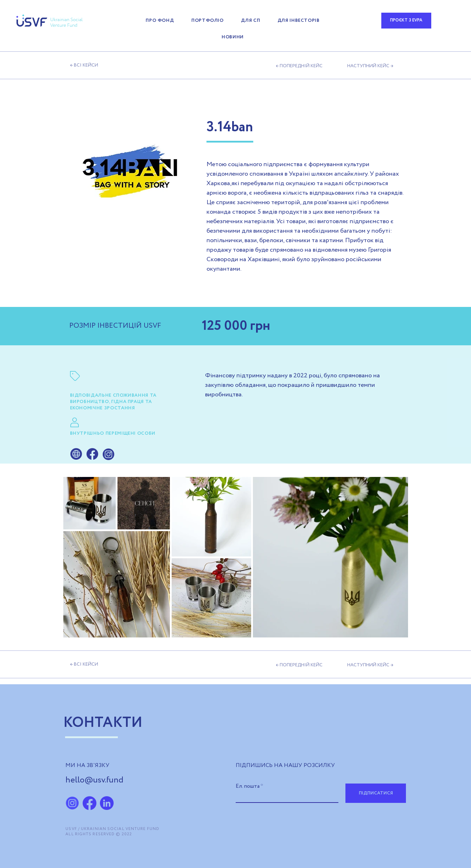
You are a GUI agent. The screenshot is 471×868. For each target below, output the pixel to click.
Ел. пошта (248, 786)
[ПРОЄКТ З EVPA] (406, 21)
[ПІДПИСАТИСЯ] (376, 793)
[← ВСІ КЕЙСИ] (109, 65)
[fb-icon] (90, 803)
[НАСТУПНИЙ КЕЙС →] (370, 66)
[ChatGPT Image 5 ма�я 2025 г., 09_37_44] (72, 803)
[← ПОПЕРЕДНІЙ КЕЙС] (301, 66)
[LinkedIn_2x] (107, 803)
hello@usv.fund (94, 780)
